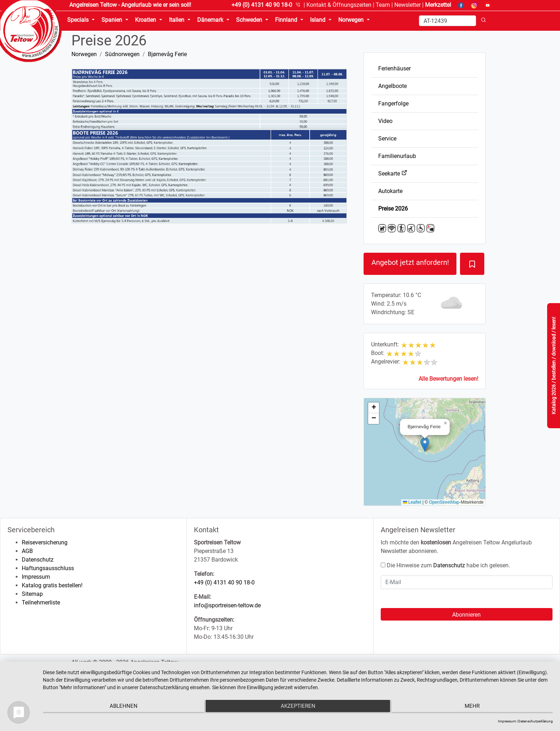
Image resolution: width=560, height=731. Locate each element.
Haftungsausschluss (48, 568)
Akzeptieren (298, 708)
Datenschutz (38, 560)
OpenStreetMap (444, 502)
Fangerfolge (393, 103)
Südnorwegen (122, 54)
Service (387, 139)
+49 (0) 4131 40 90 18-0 (224, 582)
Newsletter (407, 5)
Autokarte (390, 191)
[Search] (447, 21)
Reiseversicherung (45, 542)
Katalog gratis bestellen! (52, 585)
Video (385, 121)
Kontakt (339, 5)
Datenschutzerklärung (536, 721)
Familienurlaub (397, 156)
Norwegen (84, 54)
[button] (425, 444)
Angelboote (392, 86)
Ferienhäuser (394, 68)
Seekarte (393, 174)
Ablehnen (119, 708)
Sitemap (32, 594)
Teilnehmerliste (41, 602)
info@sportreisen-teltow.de (227, 605)
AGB (27, 551)
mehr (477, 708)
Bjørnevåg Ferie (167, 54)
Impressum (36, 577)
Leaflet (412, 502)
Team (383, 5)
